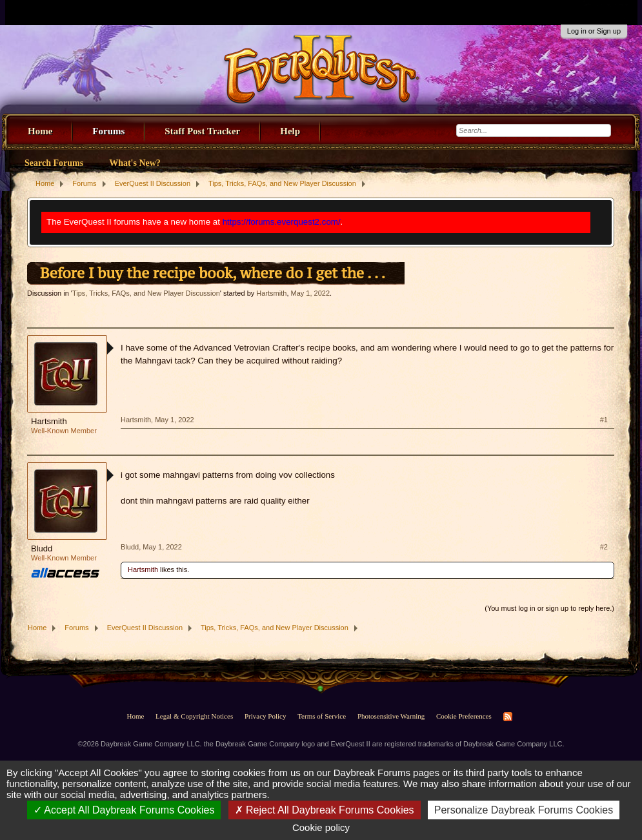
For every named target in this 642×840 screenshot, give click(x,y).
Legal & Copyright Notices (194, 716)
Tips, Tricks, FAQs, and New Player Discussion (146, 293)
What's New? (135, 163)
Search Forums (54, 163)
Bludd (42, 548)
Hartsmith (271, 293)
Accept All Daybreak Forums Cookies (124, 810)
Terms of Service (322, 716)
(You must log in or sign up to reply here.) (549, 608)
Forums (108, 131)
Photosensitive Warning (391, 716)
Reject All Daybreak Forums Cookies (325, 810)
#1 (604, 420)
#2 (604, 547)
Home (40, 131)
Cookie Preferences (464, 716)
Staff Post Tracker (202, 131)
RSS (508, 717)
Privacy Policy (265, 716)
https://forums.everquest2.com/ (282, 222)
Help (290, 131)
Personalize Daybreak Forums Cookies (524, 810)
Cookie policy (321, 827)
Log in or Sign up (594, 31)
